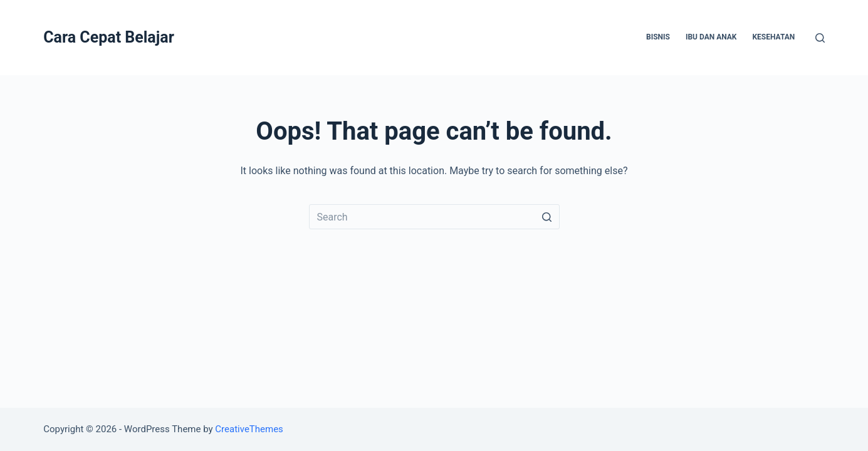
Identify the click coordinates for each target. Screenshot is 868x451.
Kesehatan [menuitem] (773, 37)
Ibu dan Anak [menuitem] (711, 37)
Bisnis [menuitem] (658, 37)
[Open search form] (820, 38)
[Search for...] (434, 217)
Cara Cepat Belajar (109, 37)
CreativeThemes (249, 429)
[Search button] (547, 217)
